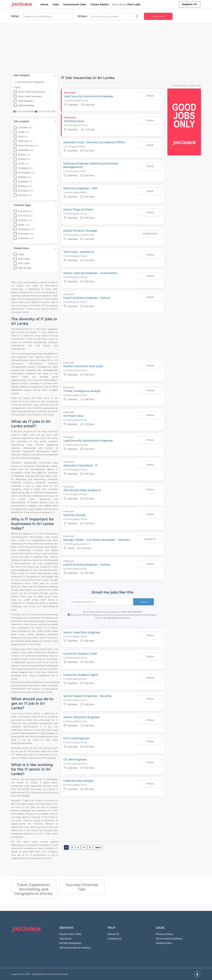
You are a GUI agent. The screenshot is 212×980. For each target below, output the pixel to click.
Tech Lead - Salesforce (79, 252)
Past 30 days (25, 268)
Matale (24, 159)
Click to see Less (45, 111)
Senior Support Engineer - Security (87, 696)
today (21, 254)
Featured (68, 294)
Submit (144, 602)
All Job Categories (70, 943)
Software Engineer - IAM (80, 188)
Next (98, 847)
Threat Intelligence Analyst (82, 391)
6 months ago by (72, 742)
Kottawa (25, 195)
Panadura (26, 168)
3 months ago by (72, 125)
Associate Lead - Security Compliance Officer (94, 142)
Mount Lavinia (28, 145)
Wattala (25, 177)
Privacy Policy (164, 934)
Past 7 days (24, 263)
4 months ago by (72, 100)
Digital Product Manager (80, 231)
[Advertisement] (106, 48)
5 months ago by (72, 569)
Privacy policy (111, 618)
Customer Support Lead (80, 654)
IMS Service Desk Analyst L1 (82, 490)
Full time (25, 211)
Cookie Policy (164, 943)
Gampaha (26, 191)
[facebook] (197, 974)
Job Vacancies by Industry (75, 948)
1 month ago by (71, 146)
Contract (25, 220)
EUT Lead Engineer (76, 738)
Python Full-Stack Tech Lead (83, 366)
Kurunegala (27, 173)
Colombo (25, 127)
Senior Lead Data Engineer (82, 632)
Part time (26, 216)
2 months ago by (72, 171)
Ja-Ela (24, 164)
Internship (26, 234)
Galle (23, 136)
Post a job (126, 4)
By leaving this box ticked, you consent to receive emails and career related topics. (113, 615)
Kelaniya (25, 186)
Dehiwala (25, 141)
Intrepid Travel (87, 235)
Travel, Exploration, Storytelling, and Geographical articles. (34, 889)
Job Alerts (65, 939)
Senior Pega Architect (78, 209)
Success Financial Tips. (82, 887)
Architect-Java (74, 121)
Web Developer (26, 105)
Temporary (26, 229)
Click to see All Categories (29, 82)
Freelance (26, 238)
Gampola (25, 182)
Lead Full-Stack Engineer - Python (87, 298)
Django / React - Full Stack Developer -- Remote (97, 540)
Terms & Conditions (131, 612)
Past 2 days (24, 259)
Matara (24, 154)
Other (24, 225)
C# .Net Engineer (75, 760)
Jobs (56, 4)
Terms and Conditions (169, 939)
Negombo (26, 150)
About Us (113, 934)
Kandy (24, 132)
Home (44, 4)
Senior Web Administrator (32, 92)
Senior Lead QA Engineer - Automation (90, 273)
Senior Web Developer (30, 96)
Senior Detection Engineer (82, 717)
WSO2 (82, 146)
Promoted (70, 93)
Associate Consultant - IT (81, 465)
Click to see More (24, 111)
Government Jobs (75, 4)
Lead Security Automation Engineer (89, 96)
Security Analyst (74, 515)
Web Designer (26, 101)
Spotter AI (85, 544)
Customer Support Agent (81, 675)
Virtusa (84, 100)
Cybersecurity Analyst (78, 781)
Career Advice (100, 4)
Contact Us (114, 939)
